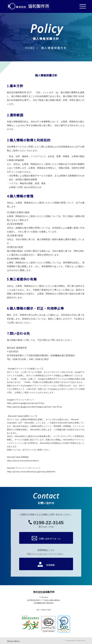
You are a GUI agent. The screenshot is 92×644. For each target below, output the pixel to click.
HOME (30, 48)
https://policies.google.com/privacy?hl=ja (26, 403)
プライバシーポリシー (13, 641)
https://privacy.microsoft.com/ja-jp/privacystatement (31, 472)
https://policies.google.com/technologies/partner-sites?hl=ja (34, 407)
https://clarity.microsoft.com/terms (23, 461)
